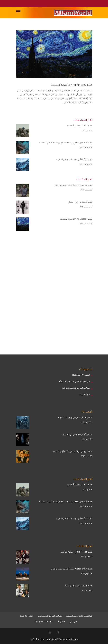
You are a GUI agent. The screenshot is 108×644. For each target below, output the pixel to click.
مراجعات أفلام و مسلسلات (77, 382)
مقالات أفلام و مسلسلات (78, 388)
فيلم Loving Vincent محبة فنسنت (71, 85)
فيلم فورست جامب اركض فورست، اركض (73, 185)
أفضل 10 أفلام (83, 375)
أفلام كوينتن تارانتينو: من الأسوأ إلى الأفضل (72, 452)
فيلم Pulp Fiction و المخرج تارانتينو (76, 552)
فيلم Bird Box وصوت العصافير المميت (74, 160)
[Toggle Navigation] (18, 13)
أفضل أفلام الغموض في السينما (77, 435)
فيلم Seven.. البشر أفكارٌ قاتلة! (78, 586)
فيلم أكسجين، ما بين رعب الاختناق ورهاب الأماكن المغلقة (66, 143)
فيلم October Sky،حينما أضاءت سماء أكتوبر (72, 569)
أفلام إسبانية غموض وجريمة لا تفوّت (75, 418)
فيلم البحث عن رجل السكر (80, 202)
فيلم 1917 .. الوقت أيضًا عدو (80, 126)
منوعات (86, 395)
